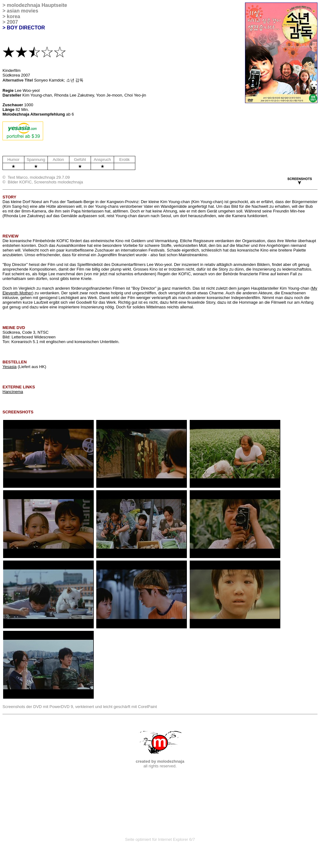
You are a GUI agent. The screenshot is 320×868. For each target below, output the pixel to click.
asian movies (23, 11)
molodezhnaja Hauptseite (37, 5)
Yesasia (10, 367)
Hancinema (13, 392)
